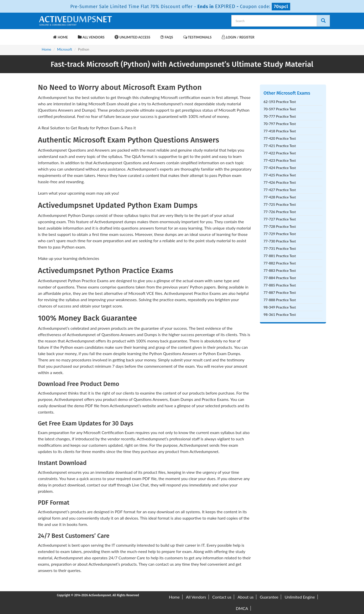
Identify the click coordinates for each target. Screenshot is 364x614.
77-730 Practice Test (280, 241)
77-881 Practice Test (280, 256)
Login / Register (238, 37)
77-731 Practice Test (280, 248)
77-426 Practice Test (280, 182)
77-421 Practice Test (280, 146)
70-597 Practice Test (280, 109)
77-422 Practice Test (280, 153)
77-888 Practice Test (280, 300)
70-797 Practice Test (280, 124)
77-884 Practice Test (280, 278)
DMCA (242, 608)
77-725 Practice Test (280, 204)
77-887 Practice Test (280, 292)
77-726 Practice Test (280, 212)
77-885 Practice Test (280, 285)
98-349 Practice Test (280, 307)
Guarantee (269, 597)
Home (60, 37)
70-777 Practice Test (280, 116)
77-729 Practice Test (280, 234)
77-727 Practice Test (280, 219)
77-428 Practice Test (280, 197)
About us (246, 597)
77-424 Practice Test (280, 168)
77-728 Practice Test (280, 226)
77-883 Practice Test (280, 270)
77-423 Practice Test (280, 160)
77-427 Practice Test (280, 190)
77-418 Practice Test (280, 131)
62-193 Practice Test (280, 102)
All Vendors (91, 37)
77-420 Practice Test (280, 138)
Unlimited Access (132, 37)
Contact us (222, 597)
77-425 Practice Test (280, 175)
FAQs (167, 37)
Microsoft (65, 49)
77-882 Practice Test (280, 263)
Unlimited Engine (300, 597)
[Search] (323, 21)
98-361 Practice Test (280, 314)
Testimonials (197, 37)
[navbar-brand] (44, 35)
